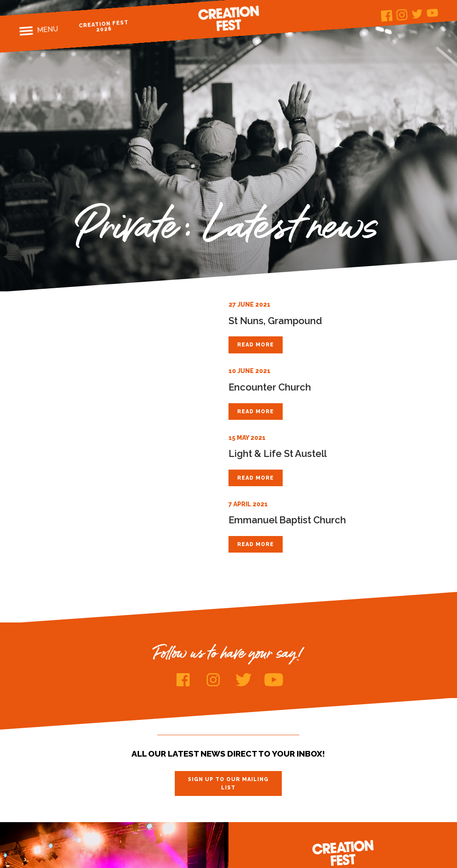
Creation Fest (228, 18)
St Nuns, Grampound (275, 321)
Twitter (417, 14)
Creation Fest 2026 (104, 26)
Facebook (386, 16)
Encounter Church (270, 387)
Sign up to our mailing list (228, 783)
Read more (256, 345)
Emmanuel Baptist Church (287, 520)
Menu (48, 29)
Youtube (432, 13)
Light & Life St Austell (278, 453)
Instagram (402, 15)
